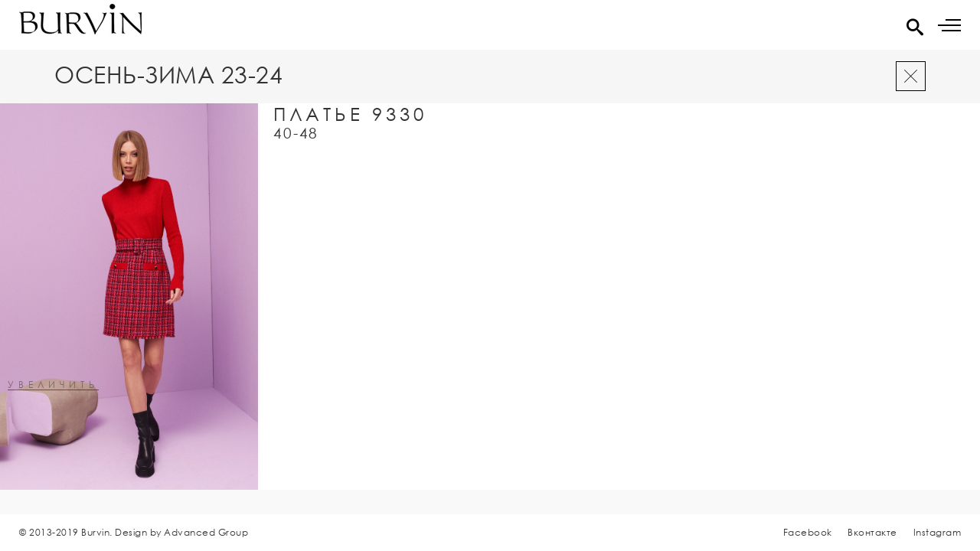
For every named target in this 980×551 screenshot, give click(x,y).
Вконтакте (872, 532)
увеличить (53, 385)
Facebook (808, 532)
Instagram (938, 532)
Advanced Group (206, 532)
